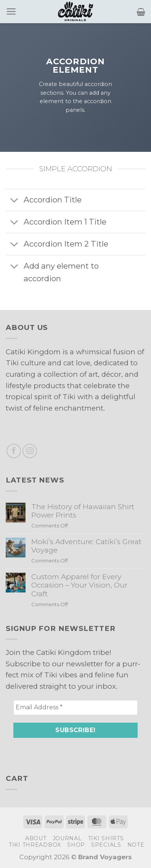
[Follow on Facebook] (14, 451)
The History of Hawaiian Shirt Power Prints (83, 511)
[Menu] (11, 12)
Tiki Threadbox (35, 845)
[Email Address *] (75, 707)
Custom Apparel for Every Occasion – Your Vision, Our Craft (79, 585)
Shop (76, 845)
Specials (106, 845)
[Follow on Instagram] (30, 451)
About (36, 838)
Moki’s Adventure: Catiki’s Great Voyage (86, 546)
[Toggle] (14, 201)
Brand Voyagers (105, 857)
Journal (67, 838)
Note (136, 845)
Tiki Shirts (106, 838)
